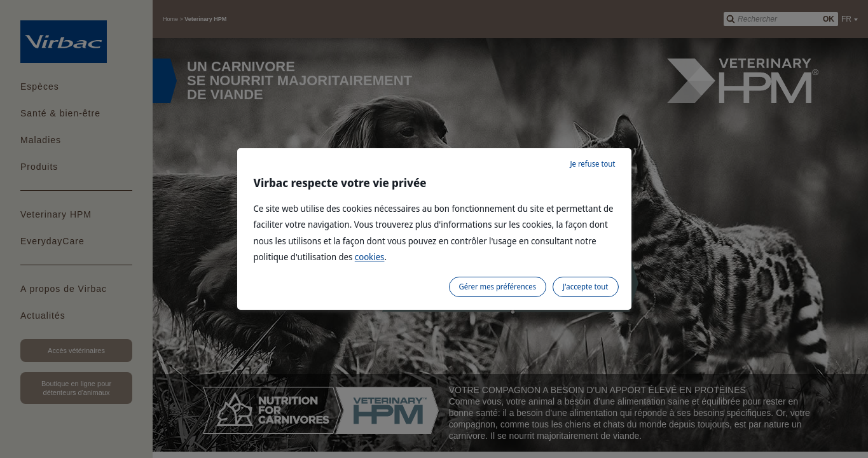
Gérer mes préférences (498, 287)
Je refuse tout (592, 164)
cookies (370, 257)
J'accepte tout (585, 287)
